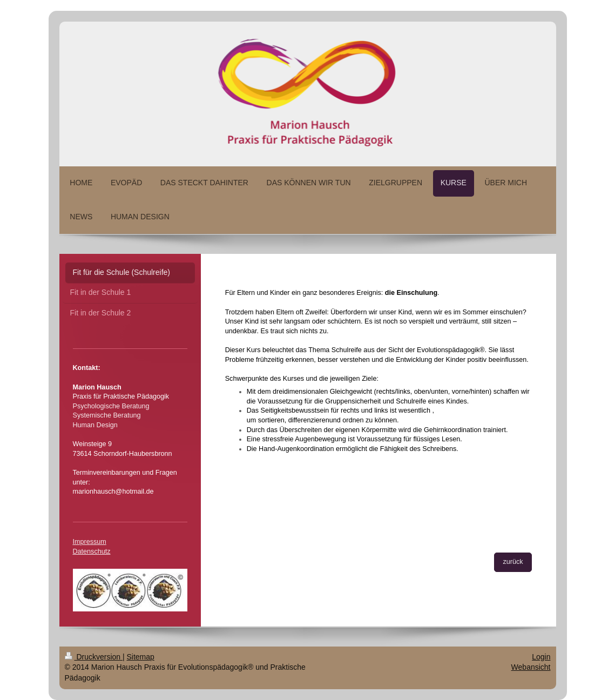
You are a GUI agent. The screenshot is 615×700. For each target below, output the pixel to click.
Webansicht (531, 667)
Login (541, 657)
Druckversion (94, 657)
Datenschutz (92, 551)
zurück (513, 562)
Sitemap (141, 657)
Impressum (90, 542)
